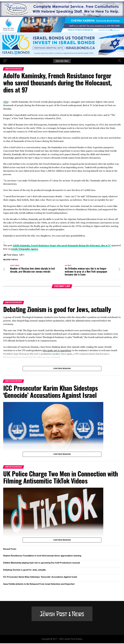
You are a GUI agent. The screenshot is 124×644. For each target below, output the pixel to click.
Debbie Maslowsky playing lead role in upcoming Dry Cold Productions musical (41, 564)
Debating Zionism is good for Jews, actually (24, 571)
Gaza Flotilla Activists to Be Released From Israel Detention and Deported (39, 585)
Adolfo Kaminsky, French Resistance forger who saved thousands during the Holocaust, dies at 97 (62, 245)
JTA (6, 102)
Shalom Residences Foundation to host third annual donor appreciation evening (42, 556)
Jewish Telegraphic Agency (25, 249)
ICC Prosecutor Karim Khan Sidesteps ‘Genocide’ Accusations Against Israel (40, 578)
